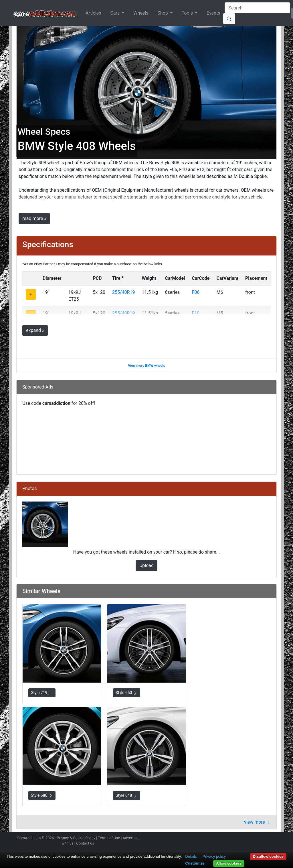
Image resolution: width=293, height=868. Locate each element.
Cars (115, 13)
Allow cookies (229, 863)
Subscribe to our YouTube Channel (276, 839)
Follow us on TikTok (266, 839)
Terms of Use (109, 838)
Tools (188, 13)
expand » (35, 330)
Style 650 (127, 693)
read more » (34, 218)
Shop (163, 13)
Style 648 (127, 795)
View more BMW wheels (146, 366)
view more (257, 822)
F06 (196, 292)
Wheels (141, 13)
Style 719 (42, 693)
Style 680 (42, 795)
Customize (195, 863)
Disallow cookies (268, 856)
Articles (93, 13)
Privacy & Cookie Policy (76, 838)
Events (213, 13)
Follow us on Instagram (236, 839)
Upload (146, 565)
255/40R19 (123, 292)
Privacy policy (214, 856)
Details (191, 856)
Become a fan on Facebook (256, 839)
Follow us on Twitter (246, 839)
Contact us (85, 843)
